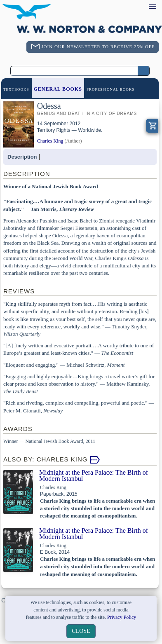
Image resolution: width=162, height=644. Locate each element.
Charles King (50, 141)
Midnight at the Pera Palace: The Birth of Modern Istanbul (94, 475)
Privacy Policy (122, 617)
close (81, 631)
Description (22, 157)
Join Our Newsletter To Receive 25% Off (98, 47)
